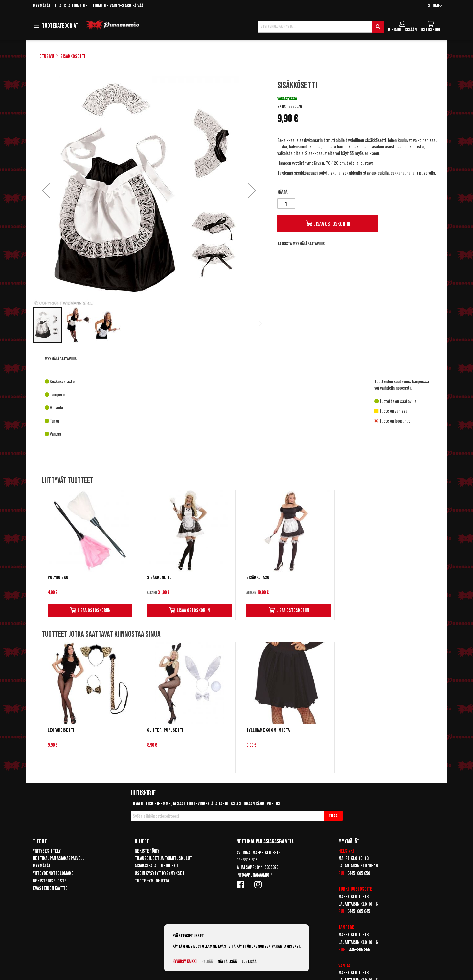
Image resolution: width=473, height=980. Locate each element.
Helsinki (346, 851)
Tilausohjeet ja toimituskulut (163, 858)
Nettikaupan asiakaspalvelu (59, 858)
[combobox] (321, 27)
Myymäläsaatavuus (61, 359)
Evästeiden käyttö (50, 889)
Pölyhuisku (58, 578)
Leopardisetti (61, 730)
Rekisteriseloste (50, 881)
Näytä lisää (227, 961)
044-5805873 (267, 868)
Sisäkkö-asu (258, 578)
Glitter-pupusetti (165, 730)
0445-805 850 (359, 873)
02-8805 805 (247, 860)
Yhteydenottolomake (53, 873)
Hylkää (207, 961)
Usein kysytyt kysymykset (160, 873)
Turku (344, 889)
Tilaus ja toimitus (71, 6)
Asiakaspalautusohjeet (157, 866)
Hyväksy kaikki (184, 961)
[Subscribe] (333, 816)
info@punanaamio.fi (255, 875)
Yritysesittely (47, 851)
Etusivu (47, 57)
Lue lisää (249, 961)
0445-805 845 (359, 912)
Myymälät (42, 6)
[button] (435, 6)
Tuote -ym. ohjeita (152, 881)
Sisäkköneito (159, 578)
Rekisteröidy (147, 851)
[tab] (61, 359)
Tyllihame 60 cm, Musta (268, 730)
